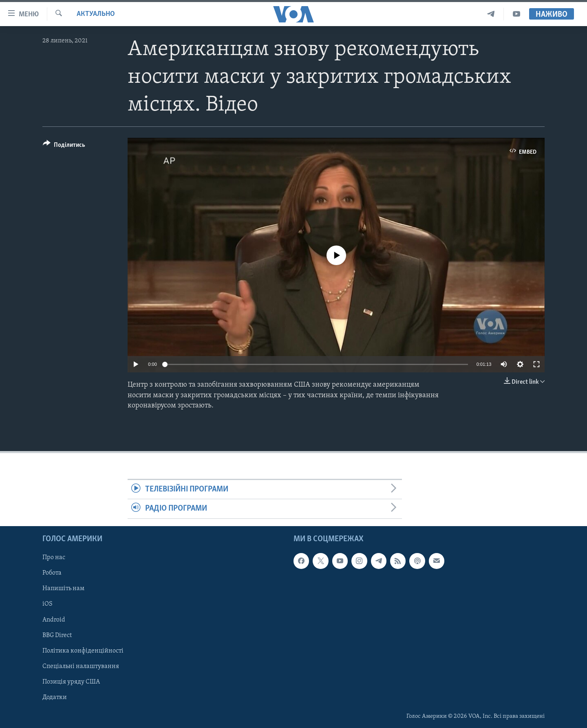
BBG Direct (57, 635)
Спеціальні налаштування (81, 666)
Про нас (54, 558)
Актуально (96, 14)
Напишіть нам (63, 589)
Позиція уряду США (71, 682)
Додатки (55, 697)
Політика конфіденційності (83, 651)
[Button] (64, 146)
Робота (52, 573)
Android (54, 620)
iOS (47, 604)
